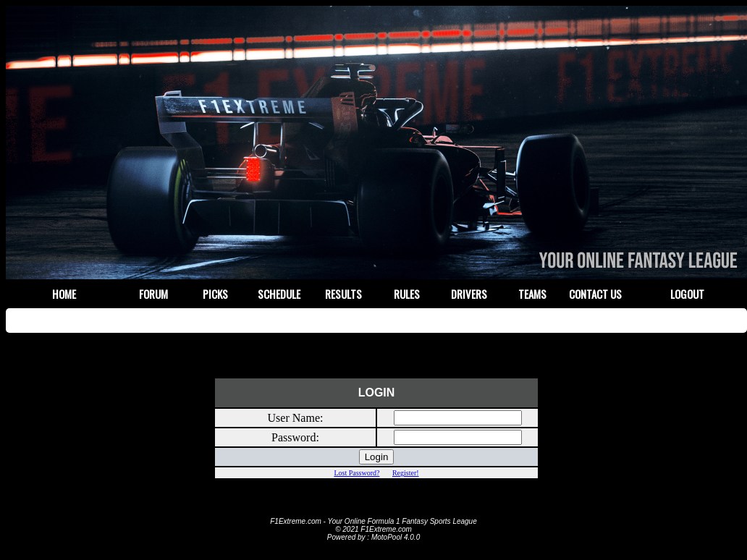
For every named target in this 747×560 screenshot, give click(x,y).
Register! (406, 473)
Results (343, 294)
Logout (687, 294)
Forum (153, 294)
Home (64, 294)
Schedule (279, 294)
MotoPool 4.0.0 (396, 537)
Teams (532, 294)
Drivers (469, 294)
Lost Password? (356, 473)
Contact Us (595, 294)
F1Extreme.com (296, 521)
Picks (215, 294)
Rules (407, 294)
